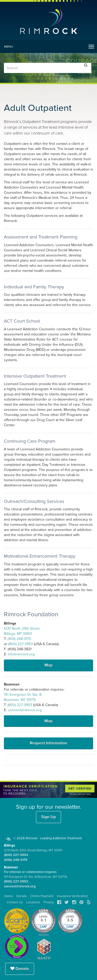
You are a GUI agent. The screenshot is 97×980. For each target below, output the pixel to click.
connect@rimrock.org (25, 710)
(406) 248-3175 (19, 639)
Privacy (49, 902)
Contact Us (15, 902)
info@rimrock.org (21, 654)
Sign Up (48, 817)
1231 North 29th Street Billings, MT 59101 (33, 850)
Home (9, 896)
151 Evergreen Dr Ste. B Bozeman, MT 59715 (36, 877)
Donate (20, 969)
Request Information (48, 743)
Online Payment (42, 896)
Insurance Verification (72, 896)
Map (48, 665)
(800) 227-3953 (21, 644)
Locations (33, 902)
